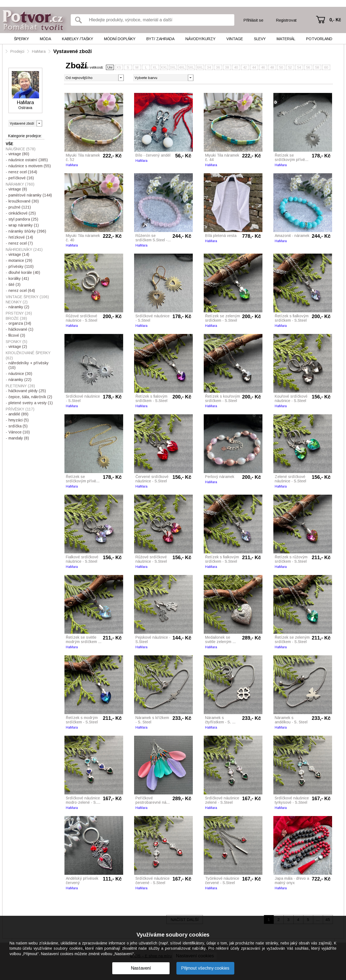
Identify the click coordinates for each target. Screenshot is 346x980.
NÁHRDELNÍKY (24, 250)
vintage (19, 154)
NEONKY (17, 302)
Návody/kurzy (200, 39)
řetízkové (21, 237)
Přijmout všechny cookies (205, 968)
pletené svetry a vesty (31, 403)
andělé (18, 414)
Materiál (286, 39)
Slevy (260, 39)
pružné (20, 207)
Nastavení (141, 968)
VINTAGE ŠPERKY (27, 297)
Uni (110, 67)
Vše (10, 144)
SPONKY (17, 342)
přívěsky (21, 266)
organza (20, 323)
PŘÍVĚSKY (20, 409)
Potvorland (319, 39)
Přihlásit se (253, 20)
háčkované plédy (27, 391)
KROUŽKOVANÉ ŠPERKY (28, 355)
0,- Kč (335, 20)
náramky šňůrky (27, 231)
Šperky (21, 39)
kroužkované (24, 201)
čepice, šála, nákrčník (30, 397)
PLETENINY (20, 386)
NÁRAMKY (20, 184)
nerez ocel (23, 172)
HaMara (39, 51)
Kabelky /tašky (78, 39)
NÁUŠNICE (21, 149)
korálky (19, 278)
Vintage (235, 39)
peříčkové (21, 178)
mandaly (19, 438)
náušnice (20, 374)
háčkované (21, 329)
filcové (17, 335)
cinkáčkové (22, 213)
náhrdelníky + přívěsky (29, 365)
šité (14, 284)
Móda (45, 39)
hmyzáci (19, 420)
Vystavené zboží (73, 51)
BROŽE (16, 318)
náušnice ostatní (28, 160)
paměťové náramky (30, 195)
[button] (190, 77)
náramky (19, 307)
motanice (20, 260)
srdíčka (18, 426)
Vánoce (19, 432)
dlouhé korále (24, 272)
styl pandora (23, 219)
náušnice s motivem (30, 166)
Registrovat (286, 20)
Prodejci (17, 51)
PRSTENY (19, 313)
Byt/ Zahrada (160, 39)
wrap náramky (24, 225)
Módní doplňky (120, 39)
